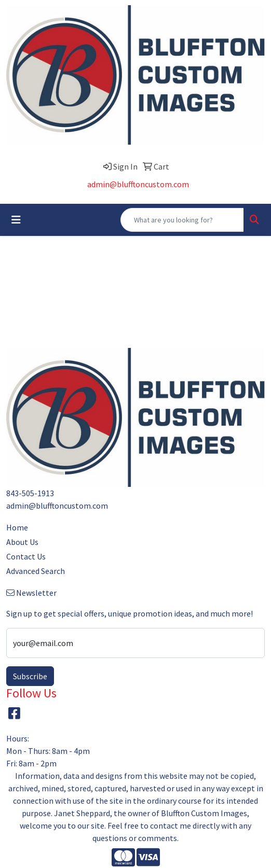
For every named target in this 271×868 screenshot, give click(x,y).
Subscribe (30, 676)
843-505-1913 (30, 493)
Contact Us (26, 556)
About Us (22, 542)
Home (17, 527)
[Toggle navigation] (16, 220)
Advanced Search (36, 571)
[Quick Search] (182, 220)
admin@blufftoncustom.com (138, 184)
